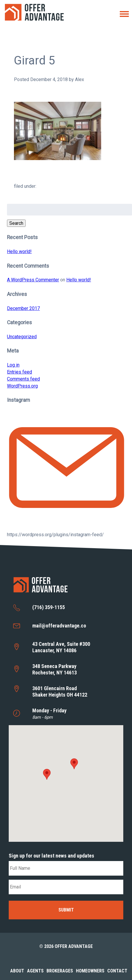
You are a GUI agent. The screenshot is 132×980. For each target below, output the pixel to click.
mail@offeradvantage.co (59, 626)
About (17, 971)
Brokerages (60, 971)
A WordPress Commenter (33, 280)
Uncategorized (22, 337)
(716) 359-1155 (49, 607)
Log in (13, 365)
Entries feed (19, 372)
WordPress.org (22, 386)
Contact (117, 971)
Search (16, 223)
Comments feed (23, 379)
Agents (35, 971)
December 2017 (23, 308)
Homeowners (90, 971)
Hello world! (19, 251)
